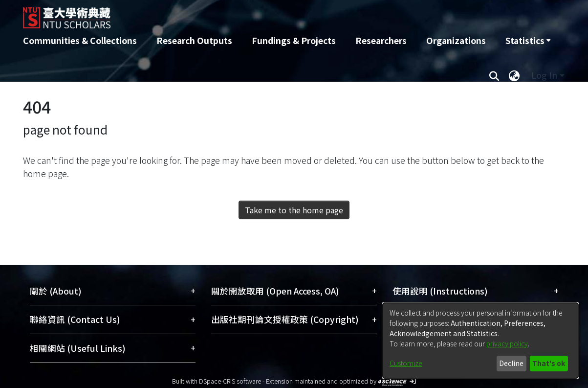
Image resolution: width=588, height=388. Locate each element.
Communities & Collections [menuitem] (80, 40)
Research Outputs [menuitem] (194, 40)
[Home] (242, 14)
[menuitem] (528, 41)
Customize (406, 363)
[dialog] (480, 341)
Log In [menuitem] (544, 75)
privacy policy (507, 343)
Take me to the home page (294, 210)
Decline (511, 363)
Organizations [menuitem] (456, 40)
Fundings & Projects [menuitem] (294, 40)
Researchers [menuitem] (381, 40)
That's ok (549, 363)
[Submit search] (494, 75)
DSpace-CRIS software (230, 381)
